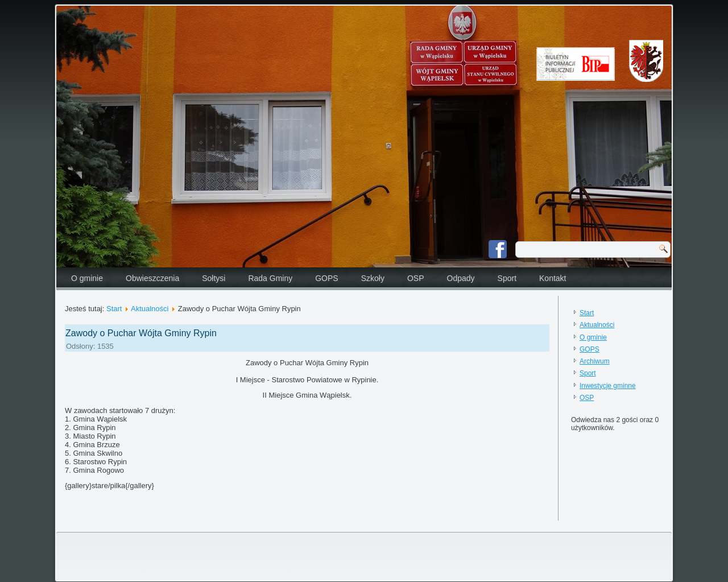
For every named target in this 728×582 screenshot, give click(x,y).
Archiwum (595, 361)
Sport (507, 278)
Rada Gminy (270, 278)
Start (114, 309)
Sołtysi (214, 278)
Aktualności (150, 309)
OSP (416, 278)
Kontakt (553, 278)
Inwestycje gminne (608, 386)
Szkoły (373, 278)
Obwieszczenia (152, 278)
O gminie (87, 278)
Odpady (461, 278)
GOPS (326, 278)
